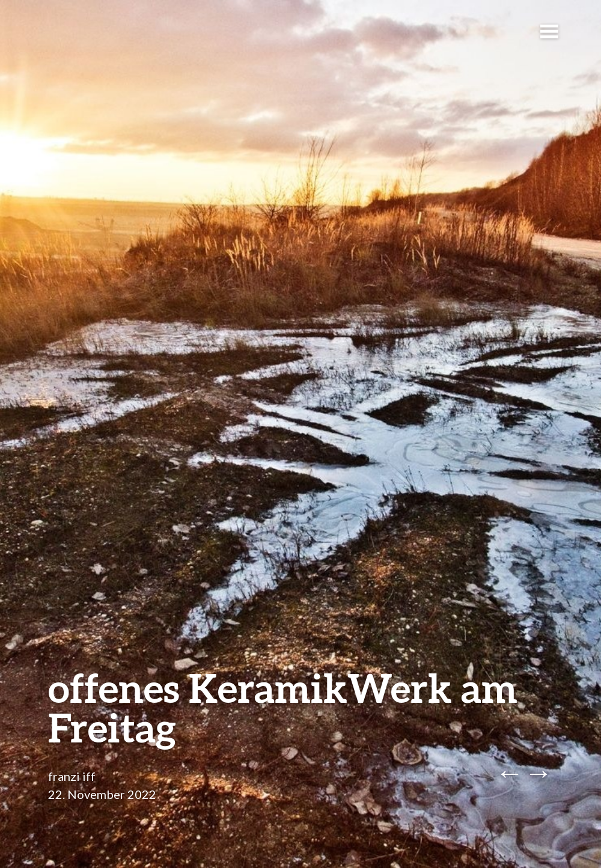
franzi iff (72, 776)
